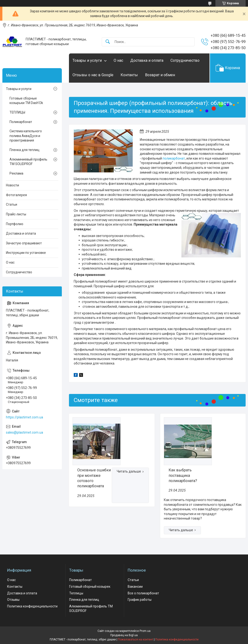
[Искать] (108, 42)
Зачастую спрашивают (24, 243)
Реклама (16, 173)
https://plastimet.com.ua (24, 417)
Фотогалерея (16, 195)
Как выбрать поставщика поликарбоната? (183, 475)
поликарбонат (174, 158)
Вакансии (135, 587)
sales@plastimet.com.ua (24, 432)
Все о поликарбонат (143, 593)
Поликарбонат (21, 122)
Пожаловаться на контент (136, 639)
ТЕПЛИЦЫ (17, 112)
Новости (12, 185)
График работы (140, 600)
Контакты (129, 75)
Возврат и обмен (160, 75)
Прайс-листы (16, 214)
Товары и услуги (87, 60)
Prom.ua (145, 631)
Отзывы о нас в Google (93, 75)
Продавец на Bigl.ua (124, 635)
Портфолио (15, 224)
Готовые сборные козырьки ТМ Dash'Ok (26, 101)
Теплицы (76, 593)
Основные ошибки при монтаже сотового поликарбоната (94, 478)
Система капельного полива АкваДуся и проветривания (26, 136)
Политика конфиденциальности (32, 606)
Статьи (12, 204)
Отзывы (13, 600)
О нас (118, 60)
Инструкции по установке (26, 253)
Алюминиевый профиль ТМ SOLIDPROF (28, 162)
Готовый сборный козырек (90, 587)
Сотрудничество (185, 60)
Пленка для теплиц (24, 150)
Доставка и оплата (147, 60)
